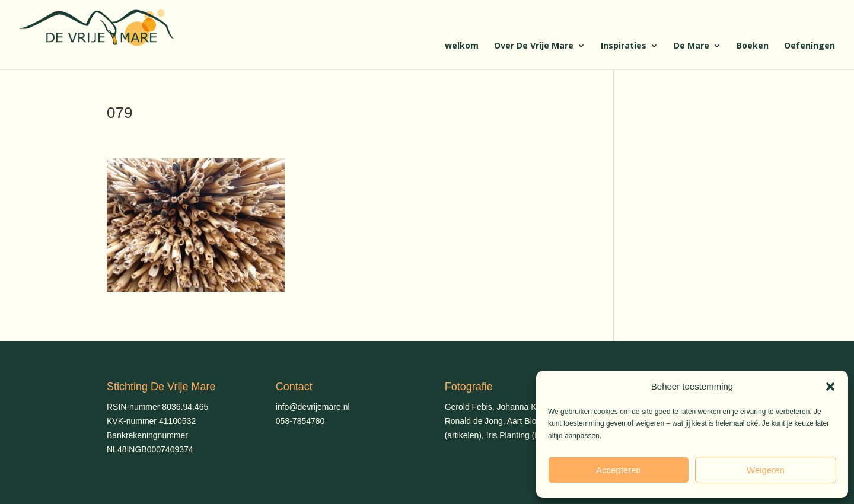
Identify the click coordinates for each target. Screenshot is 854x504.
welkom (462, 46)
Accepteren (619, 470)
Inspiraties (624, 46)
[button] (830, 387)
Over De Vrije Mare (534, 46)
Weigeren (766, 470)
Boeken (753, 46)
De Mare (692, 46)
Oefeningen (810, 46)
